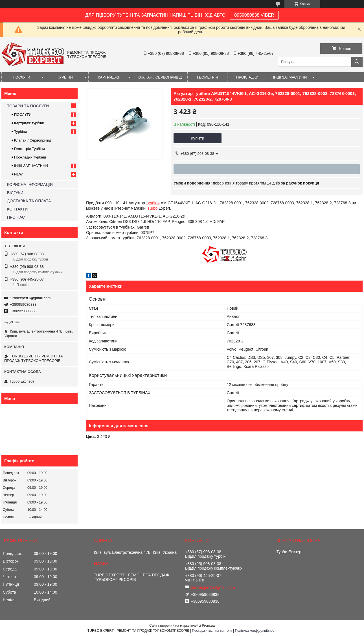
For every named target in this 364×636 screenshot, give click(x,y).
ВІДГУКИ (15, 193)
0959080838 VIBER (254, 15)
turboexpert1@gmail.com (30, 298)
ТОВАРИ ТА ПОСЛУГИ (28, 106)
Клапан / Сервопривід (33, 140)
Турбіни (21, 132)
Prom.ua (208, 626)
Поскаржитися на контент (212, 631)
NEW (18, 174)
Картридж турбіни (29, 123)
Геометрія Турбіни (29, 149)
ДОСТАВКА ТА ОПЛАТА (29, 201)
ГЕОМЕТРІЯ (208, 77)
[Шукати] (357, 62)
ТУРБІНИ (65, 77)
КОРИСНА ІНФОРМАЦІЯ (30, 184)
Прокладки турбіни (30, 157)
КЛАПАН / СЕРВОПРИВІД (160, 77)
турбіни (153, 203)
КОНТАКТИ (17, 209)
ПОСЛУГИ (21, 77)
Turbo (152, 208)
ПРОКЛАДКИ (247, 77)
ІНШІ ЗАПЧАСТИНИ (290, 77)
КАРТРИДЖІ (108, 77)
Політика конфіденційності (256, 631)
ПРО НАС (16, 217)
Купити (198, 138)
